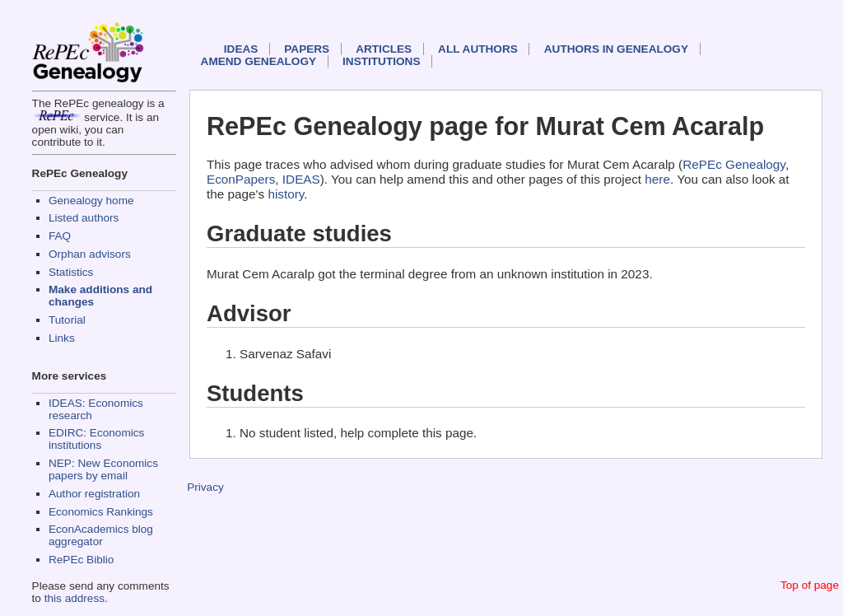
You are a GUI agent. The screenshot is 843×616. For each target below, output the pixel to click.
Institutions (381, 61)
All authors (478, 49)
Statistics (71, 272)
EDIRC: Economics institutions (96, 439)
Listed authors (84, 218)
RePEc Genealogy (734, 164)
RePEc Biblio (81, 560)
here (657, 179)
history (286, 194)
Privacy (205, 487)
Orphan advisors (90, 254)
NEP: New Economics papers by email (103, 469)
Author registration (94, 494)
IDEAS (241, 49)
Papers (307, 49)
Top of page (810, 585)
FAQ (60, 236)
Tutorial (67, 320)
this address (75, 598)
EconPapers (241, 179)
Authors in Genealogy (616, 49)
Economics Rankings (101, 512)
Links (62, 338)
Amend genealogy (258, 61)
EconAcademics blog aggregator (101, 535)
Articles (384, 49)
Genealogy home (91, 201)
